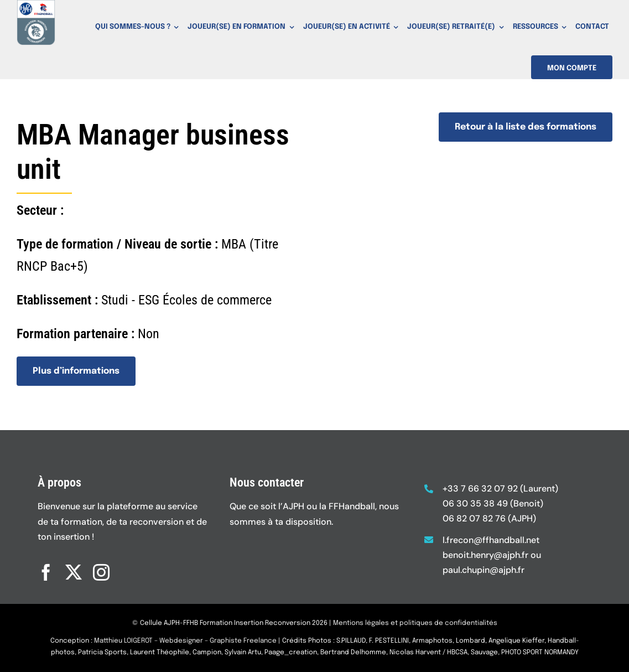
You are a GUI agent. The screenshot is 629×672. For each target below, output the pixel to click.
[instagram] (101, 567)
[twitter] (74, 567)
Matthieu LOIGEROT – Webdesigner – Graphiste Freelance (185, 647)
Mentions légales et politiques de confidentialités (415, 629)
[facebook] (46, 567)
